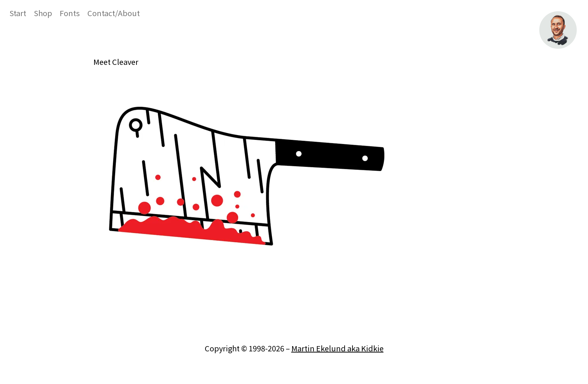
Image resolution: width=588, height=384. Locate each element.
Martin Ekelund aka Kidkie (337, 348)
